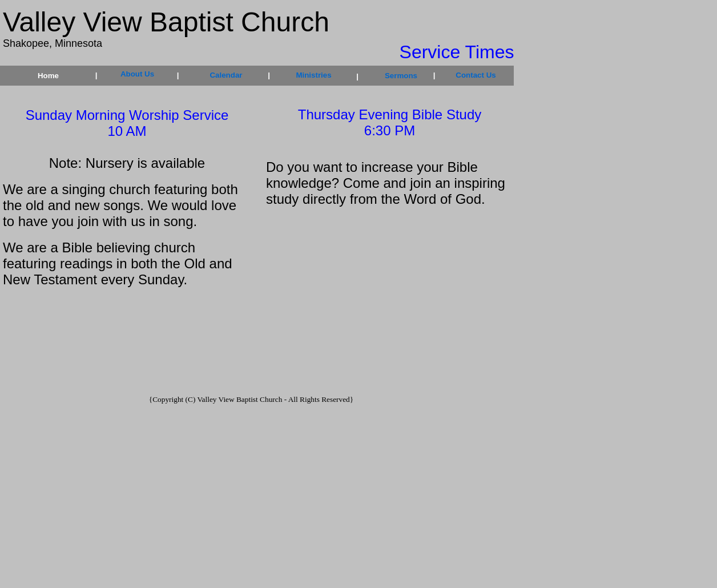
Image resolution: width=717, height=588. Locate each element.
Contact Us (476, 75)
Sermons (401, 76)
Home (48, 76)
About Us (137, 74)
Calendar (226, 75)
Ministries (313, 75)
